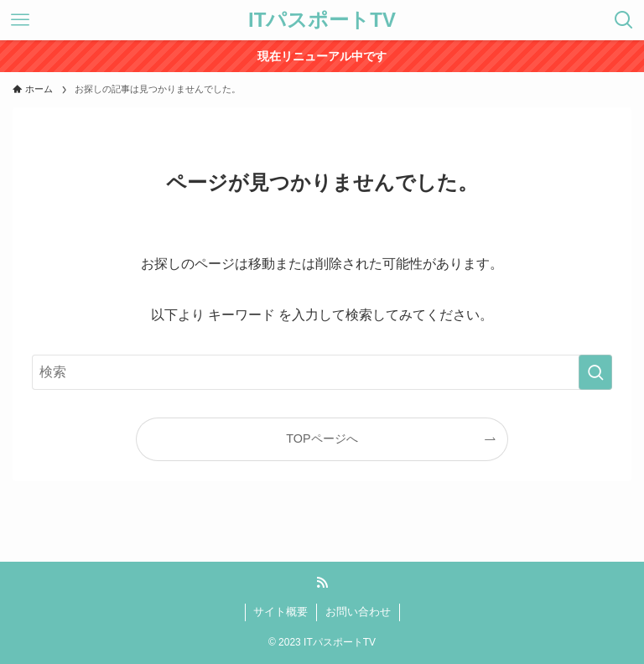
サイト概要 (280, 612)
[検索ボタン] (624, 20)
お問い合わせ (358, 612)
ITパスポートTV (322, 20)
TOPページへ (322, 438)
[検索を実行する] (595, 372)
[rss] (322, 583)
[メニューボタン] (20, 20)
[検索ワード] (322, 372)
